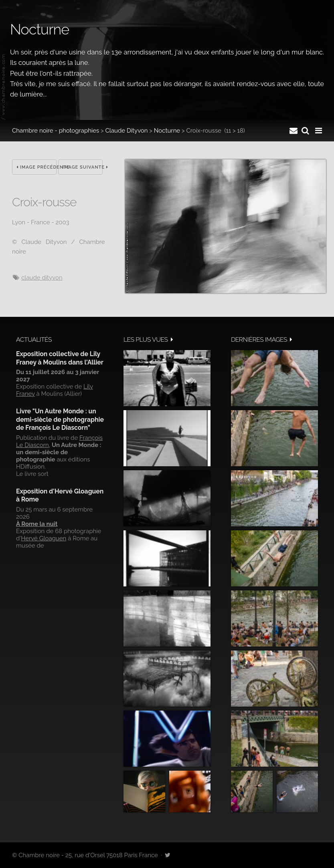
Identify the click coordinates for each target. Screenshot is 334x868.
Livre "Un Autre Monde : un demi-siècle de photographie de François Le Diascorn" (60, 419)
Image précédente (36, 167)
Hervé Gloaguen (44, 538)
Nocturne (167, 131)
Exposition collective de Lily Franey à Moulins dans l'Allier (60, 358)
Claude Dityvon (127, 131)
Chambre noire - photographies (56, 131)
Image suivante (83, 167)
